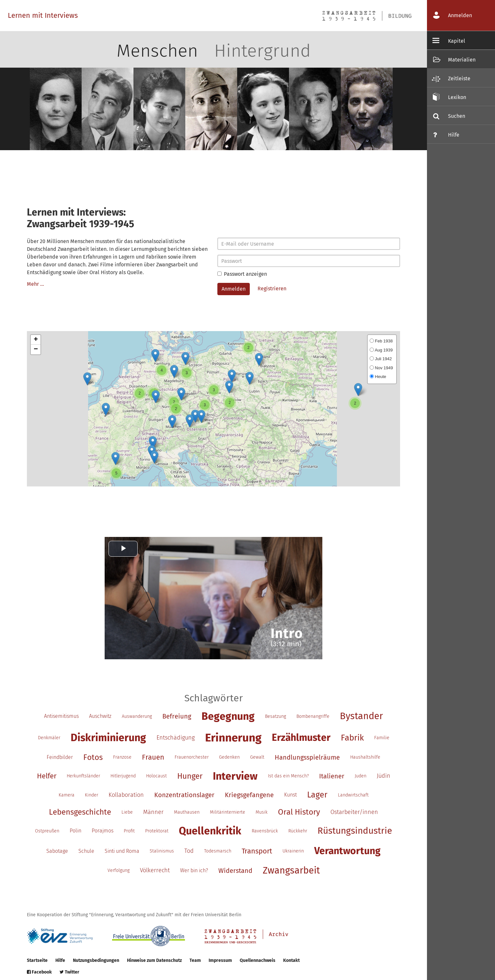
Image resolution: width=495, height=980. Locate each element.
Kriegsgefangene (249, 795)
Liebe (127, 812)
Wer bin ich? (194, 870)
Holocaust (156, 776)
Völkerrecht (155, 870)
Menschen (157, 51)
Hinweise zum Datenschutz (154, 960)
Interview (235, 776)
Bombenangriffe (313, 716)
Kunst (290, 795)
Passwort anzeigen (242, 274)
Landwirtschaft (353, 795)
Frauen (153, 757)
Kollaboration (126, 795)
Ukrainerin (293, 851)
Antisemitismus (61, 716)
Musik (262, 812)
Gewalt (257, 757)
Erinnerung (233, 738)
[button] (87, 379)
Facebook (39, 972)
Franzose (122, 757)
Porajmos (103, 831)
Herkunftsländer (83, 776)
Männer (153, 812)
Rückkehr (298, 831)
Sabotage (57, 851)
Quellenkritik (210, 831)
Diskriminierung (108, 738)
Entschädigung (176, 738)
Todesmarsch (218, 851)
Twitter (69, 972)
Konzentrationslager (184, 795)
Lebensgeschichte (80, 812)
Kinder (92, 795)
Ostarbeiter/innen (354, 812)
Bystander (361, 716)
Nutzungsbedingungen (96, 960)
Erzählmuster (301, 738)
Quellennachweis (258, 960)
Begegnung (228, 716)
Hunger (190, 776)
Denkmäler (49, 738)
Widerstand (235, 871)
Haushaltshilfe (365, 757)
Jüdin (384, 776)
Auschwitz (100, 716)
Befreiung (177, 716)
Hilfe (60, 960)
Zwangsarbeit (291, 870)
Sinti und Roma (122, 851)
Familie (382, 738)
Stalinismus (162, 851)
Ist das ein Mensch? (288, 776)
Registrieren (272, 289)
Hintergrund (262, 51)
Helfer (47, 776)
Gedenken (229, 757)
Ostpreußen (47, 831)
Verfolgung (119, 870)
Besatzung (276, 716)
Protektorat (157, 831)
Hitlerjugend (123, 776)
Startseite (37, 960)
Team (195, 960)
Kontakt (291, 960)
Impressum (220, 960)
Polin (75, 831)
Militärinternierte (228, 812)
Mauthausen (187, 812)
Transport (257, 851)
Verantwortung (347, 851)
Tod (189, 851)
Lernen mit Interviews (43, 15)
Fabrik (352, 738)
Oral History (299, 812)
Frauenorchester (192, 757)
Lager (317, 795)
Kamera (67, 795)
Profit (129, 831)
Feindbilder (60, 757)
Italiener (332, 776)
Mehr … (35, 284)
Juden (361, 776)
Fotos (93, 757)
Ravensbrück (265, 831)
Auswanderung (137, 716)
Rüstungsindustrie (355, 831)
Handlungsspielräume (307, 757)
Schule (86, 851)
